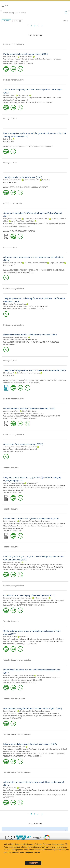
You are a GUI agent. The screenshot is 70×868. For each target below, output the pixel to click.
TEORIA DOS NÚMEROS (36, 605)
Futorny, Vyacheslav (17, 483)
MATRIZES (33, 380)
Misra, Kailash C (32, 483)
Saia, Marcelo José (10, 788)
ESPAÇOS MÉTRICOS (29, 418)
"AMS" (18, 21)
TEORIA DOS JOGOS (17, 416)
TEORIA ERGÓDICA (27, 272)
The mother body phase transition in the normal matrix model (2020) (35, 370)
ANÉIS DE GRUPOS (16, 451)
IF (12, 182)
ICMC (28, 226)
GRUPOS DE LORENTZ (40, 187)
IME (27, 61)
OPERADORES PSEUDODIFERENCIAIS (31, 309)
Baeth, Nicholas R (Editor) (12, 219)
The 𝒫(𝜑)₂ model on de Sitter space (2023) (23, 177)
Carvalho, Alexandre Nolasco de (36, 263)
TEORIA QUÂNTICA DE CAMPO (21, 187)
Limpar (66, 21)
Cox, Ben (6, 483)
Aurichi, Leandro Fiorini (11, 411)
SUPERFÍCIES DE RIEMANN (13, 383)
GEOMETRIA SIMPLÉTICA (33, 756)
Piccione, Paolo (23, 337)
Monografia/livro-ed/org (13, 203)
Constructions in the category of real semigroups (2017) (29, 595)
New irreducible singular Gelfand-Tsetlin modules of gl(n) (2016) (33, 709)
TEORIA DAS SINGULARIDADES (53, 754)
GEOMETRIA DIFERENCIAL (19, 342)
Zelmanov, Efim (24, 95)
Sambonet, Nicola (26, 57)
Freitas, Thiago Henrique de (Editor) (36, 219)
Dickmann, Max (9, 598)
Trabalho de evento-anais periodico (17, 660)
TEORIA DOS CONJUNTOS (34, 416)
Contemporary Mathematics (19, 678)
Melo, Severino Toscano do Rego (15, 304)
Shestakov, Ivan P (9, 95)
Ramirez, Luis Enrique (42, 521)
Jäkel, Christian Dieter (32, 180)
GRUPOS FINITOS (30, 644)
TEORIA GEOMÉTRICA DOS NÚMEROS (23, 146)
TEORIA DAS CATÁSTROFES (13, 756)
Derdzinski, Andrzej (10, 337)
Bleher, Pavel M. (9, 373)
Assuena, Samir (9, 447)
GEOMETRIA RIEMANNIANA (39, 342)
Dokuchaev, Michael (10, 57)
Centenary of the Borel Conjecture (21, 414)
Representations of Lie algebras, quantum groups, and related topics (33, 485)
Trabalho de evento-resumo (14, 699)
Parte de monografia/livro (14, 44)
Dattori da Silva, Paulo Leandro (23, 675)
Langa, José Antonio (57, 263)
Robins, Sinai (8, 139)
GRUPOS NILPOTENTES (47, 569)
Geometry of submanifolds (18, 340)
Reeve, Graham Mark (11, 747)
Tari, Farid (22, 747)
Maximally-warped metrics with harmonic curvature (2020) (30, 335)
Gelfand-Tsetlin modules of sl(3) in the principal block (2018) (31, 519)
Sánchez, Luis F (25, 788)
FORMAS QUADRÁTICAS (19, 605)
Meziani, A (40, 675)
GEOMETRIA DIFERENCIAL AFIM (22, 795)
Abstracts (12, 713)
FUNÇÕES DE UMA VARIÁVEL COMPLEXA (52, 380)
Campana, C (8, 675)
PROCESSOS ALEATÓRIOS (19, 380)
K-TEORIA (14, 309)
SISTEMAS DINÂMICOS (11, 272)
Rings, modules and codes (18, 449)
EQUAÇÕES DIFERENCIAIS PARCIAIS (51, 270)
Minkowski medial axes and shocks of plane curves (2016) (30, 744)
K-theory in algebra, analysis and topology (23, 306)
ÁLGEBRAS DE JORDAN (26, 102)
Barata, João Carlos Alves (12, 180)
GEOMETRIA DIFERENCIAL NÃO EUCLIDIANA (26, 754)
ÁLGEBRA (14, 64)
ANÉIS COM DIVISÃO (31, 569)
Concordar (33, 863)
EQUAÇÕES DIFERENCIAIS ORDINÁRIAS (24, 270)
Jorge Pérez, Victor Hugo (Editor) (23, 221)
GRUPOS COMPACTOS (52, 416)
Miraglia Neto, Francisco (23, 598)
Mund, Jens (46, 180)
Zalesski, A (24, 637)
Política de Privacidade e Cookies (27, 852)
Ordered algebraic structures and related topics (25, 600)
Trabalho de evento (11, 468)
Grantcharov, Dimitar (27, 521)
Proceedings (13, 565)
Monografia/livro (10, 119)
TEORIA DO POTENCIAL (31, 383)
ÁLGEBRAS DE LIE (16, 493)
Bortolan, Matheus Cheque (13, 263)
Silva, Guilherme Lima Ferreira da (29, 373)
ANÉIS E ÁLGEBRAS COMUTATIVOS (22, 231)
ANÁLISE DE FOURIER (45, 146)
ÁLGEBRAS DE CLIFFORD (43, 102)
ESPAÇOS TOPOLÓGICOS (12, 418)
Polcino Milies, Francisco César (26, 447)
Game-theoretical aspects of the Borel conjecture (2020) (29, 409)
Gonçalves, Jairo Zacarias (12, 562)
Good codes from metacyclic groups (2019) (23, 444)
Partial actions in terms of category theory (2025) (26, 54)
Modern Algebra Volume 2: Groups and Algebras (26, 59)
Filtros (6, 21)
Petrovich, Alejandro (41, 598)
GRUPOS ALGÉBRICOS (25, 64)
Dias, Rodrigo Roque (29, 411)
